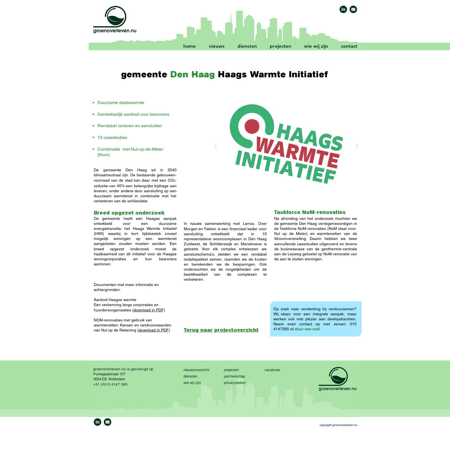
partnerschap (234, 376)
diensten (190, 376)
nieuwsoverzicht (196, 370)
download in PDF (149, 310)
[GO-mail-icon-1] (353, 9)
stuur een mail (307, 329)
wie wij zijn (192, 383)
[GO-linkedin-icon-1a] (343, 9)
